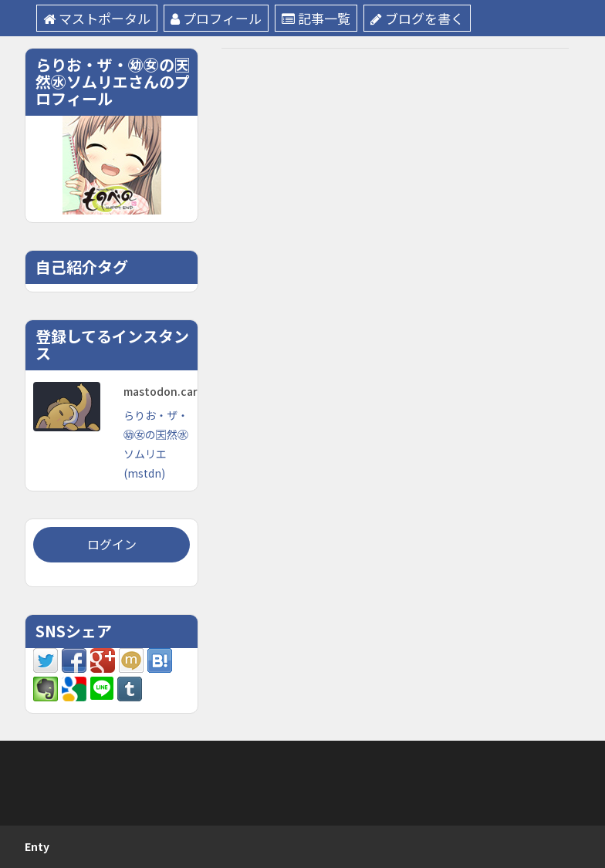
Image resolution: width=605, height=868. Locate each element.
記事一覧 (316, 18)
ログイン (112, 544)
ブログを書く (417, 18)
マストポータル (97, 18)
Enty (37, 846)
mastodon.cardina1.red (186, 391)
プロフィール (216, 18)
